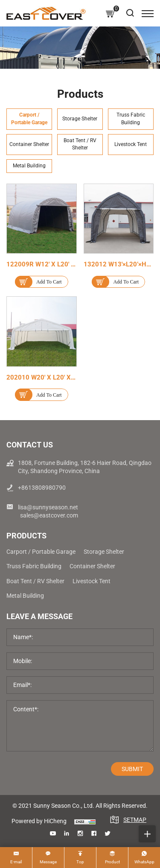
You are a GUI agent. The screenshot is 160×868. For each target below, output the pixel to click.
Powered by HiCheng (39, 821)
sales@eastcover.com (49, 515)
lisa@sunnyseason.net (48, 507)
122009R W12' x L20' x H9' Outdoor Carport (70, 264)
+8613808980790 (42, 488)
